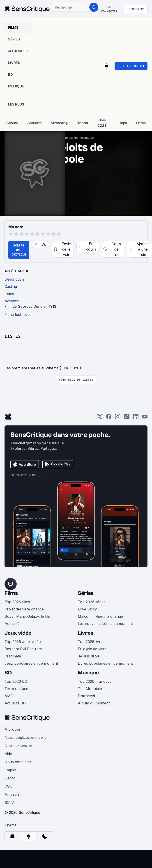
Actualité (12, 624)
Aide (8, 754)
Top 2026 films (17, 602)
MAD (9, 696)
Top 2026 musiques (95, 681)
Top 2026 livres (91, 642)
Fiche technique (18, 314)
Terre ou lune (16, 689)
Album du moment (94, 703)
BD (8, 673)
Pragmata (13, 656)
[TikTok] (127, 418)
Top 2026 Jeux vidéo (23, 642)
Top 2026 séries (92, 602)
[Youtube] (145, 418)
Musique (88, 673)
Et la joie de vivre (92, 649)
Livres (86, 633)
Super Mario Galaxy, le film (28, 616)
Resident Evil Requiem (23, 649)
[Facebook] (109, 418)
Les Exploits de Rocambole (76, 138)
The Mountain (90, 689)
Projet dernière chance (24, 609)
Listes (13, 336)
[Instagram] (118, 418)
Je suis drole (89, 656)
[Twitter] (100, 418)
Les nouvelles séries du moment (105, 624)
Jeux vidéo (18, 633)
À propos (13, 729)
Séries (86, 593)
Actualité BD (15, 703)
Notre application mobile (25, 737)
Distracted (86, 696)
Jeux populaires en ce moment (31, 663)
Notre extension (18, 746)
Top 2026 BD (16, 681)
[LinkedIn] (136, 418)
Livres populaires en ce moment (105, 663)
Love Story (87, 609)
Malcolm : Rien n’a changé (100, 616)
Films (11, 593)
